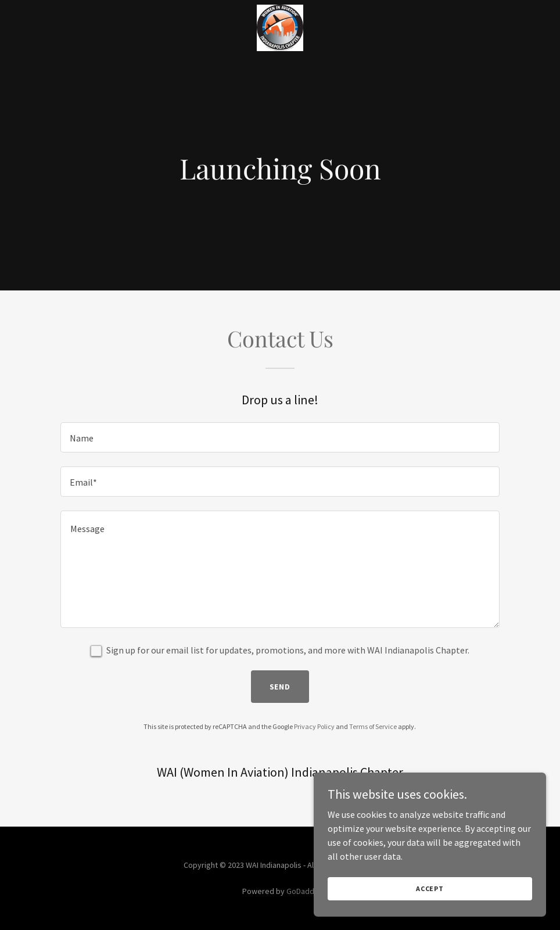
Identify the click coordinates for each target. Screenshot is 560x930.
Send (280, 687)
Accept (430, 888)
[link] (280, 9)
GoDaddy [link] (302, 891)
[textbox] (280, 437)
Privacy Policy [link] (314, 726)
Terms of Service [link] (373, 726)
